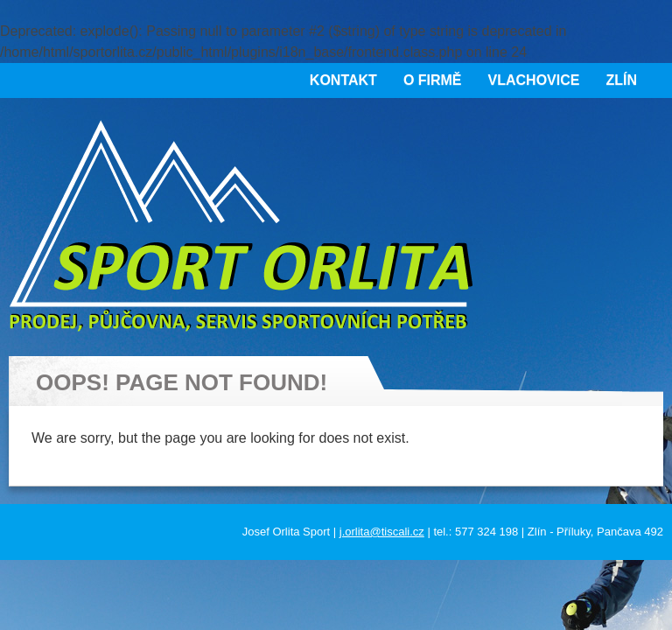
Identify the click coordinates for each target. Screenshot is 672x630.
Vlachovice (534, 80)
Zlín (621, 80)
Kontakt (343, 80)
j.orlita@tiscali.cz (382, 532)
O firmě (433, 80)
